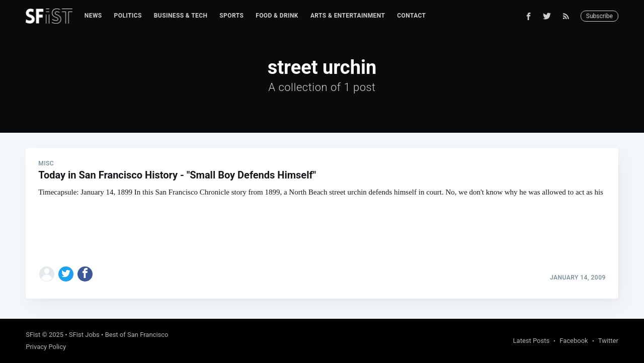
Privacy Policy (46, 347)
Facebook (574, 341)
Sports (231, 16)
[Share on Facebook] (85, 274)
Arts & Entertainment (348, 16)
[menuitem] (93, 16)
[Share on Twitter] (66, 274)
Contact (411, 16)
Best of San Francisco (137, 335)
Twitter (608, 341)
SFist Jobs (84, 335)
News (93, 16)
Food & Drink (277, 16)
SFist (33, 335)
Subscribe (599, 16)
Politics (128, 16)
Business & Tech (181, 16)
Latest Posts (532, 341)
